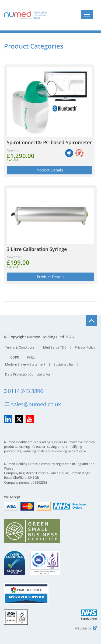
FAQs (31, 357)
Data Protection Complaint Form (29, 374)
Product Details (49, 170)
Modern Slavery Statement (25, 364)
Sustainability (64, 364)
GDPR (15, 357)
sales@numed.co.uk (33, 404)
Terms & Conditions (20, 347)
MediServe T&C (55, 347)
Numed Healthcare (25, 15)
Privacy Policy (85, 347)
